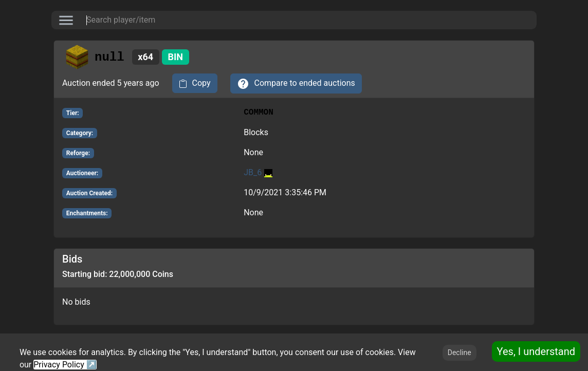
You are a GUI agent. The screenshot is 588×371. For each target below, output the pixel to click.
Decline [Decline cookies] (460, 353)
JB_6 (258, 172)
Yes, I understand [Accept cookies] (536, 351)
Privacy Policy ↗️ (65, 365)
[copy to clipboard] (195, 83)
